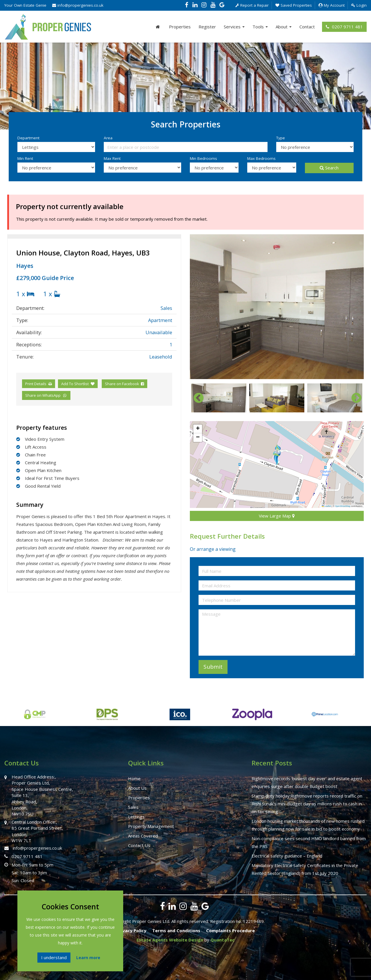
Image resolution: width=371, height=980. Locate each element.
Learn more (88, 958)
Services (234, 27)
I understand (54, 957)
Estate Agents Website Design (170, 940)
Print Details (36, 384)
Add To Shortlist (75, 384)
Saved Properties (294, 5)
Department (28, 138)
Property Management (151, 826)
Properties (180, 27)
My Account (332, 5)
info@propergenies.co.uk (78, 5)
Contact (307, 27)
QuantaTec (222, 940)
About (284, 27)
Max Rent (112, 158)
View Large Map (277, 516)
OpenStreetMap (343, 506)
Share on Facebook (124, 384)
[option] (277, 307)
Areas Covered (143, 836)
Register (207, 27)
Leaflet (326, 506)
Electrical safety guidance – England (287, 856)
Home (134, 778)
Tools (260, 27)
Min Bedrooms (203, 158)
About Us (137, 788)
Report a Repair (252, 5)
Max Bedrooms (261, 158)
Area (108, 138)
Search (329, 168)
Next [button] (354, 398)
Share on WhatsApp (46, 395)
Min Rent (25, 158)
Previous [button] (196, 398)
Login (359, 5)
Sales (133, 807)
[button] (277, 455)
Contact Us (139, 845)
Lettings (136, 817)
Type (281, 138)
